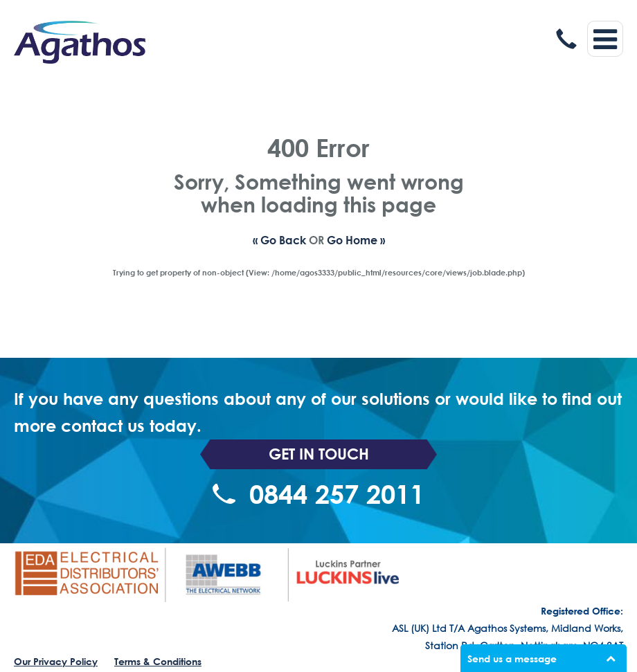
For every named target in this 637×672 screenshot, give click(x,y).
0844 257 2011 (318, 494)
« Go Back (279, 240)
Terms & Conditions (158, 661)
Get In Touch (319, 454)
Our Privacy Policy (56, 661)
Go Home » (356, 240)
